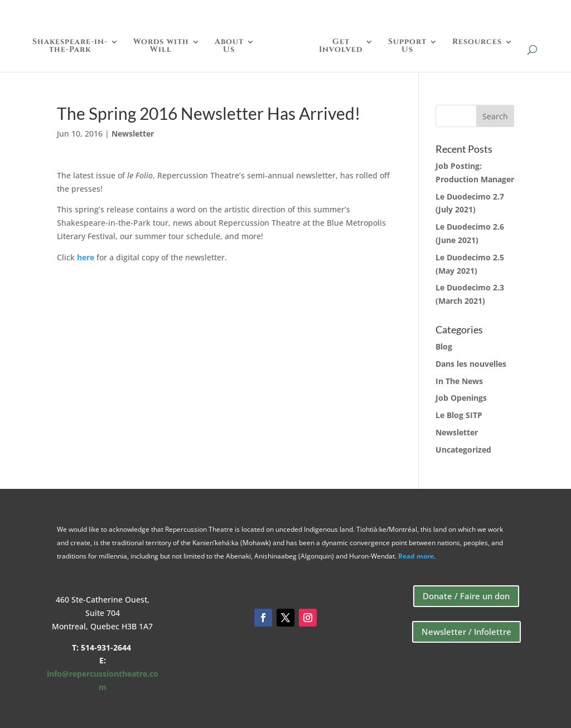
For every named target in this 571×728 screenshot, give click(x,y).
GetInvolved (338, 46)
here (86, 257)
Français (529, 12)
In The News (459, 381)
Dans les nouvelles (471, 364)
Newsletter (133, 134)
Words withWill (164, 46)
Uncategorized (463, 450)
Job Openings (461, 398)
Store (475, 12)
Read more (416, 556)
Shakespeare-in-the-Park (73, 46)
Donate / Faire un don (466, 596)
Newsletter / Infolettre (466, 632)
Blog (444, 346)
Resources (474, 42)
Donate (425, 12)
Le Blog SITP (459, 415)
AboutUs (232, 46)
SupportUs (405, 46)
